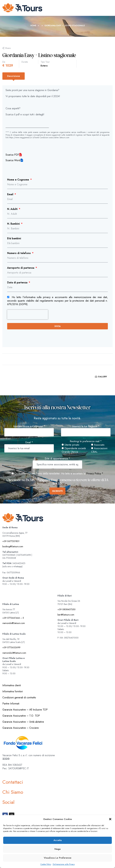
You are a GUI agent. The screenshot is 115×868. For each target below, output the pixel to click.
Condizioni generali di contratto (19, 697)
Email (11, 194)
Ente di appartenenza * (57, 459)
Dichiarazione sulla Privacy (64, 864)
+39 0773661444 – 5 (13, 618)
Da (4, 62)
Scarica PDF (12, 155)
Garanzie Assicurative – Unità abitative (23, 722)
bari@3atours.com (66, 615)
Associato (98, 445)
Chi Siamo (13, 792)
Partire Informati (11, 704)
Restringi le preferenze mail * (86, 441)
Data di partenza (18, 283)
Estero (44, 66)
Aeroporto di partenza (21, 268)
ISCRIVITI (57, 491)
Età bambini (14, 238)
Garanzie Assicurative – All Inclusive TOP (25, 710)
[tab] (14, 76)
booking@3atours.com (13, 546)
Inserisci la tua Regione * (86, 426)
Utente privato (70, 445)
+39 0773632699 (11, 647)
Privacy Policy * (95, 474)
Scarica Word (13, 160)
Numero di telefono (19, 253)
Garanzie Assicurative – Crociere (21, 728)
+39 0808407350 (66, 609)
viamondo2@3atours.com (14, 653)
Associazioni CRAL (99, 450)
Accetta (58, 840)
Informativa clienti (12, 685)
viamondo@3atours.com (14, 623)
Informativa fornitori (13, 691)
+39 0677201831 (11, 541)
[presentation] (28, 315)
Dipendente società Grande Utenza (74, 450)
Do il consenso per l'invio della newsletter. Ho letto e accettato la (49, 474)
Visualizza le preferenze (58, 858)
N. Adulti (13, 209)
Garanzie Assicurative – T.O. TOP (21, 716)
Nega (57, 849)
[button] (110, 819)
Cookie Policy (46, 864)
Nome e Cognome (18, 180)
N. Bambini (14, 224)
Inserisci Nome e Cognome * (29, 426)
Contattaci (13, 782)
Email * (29, 442)
